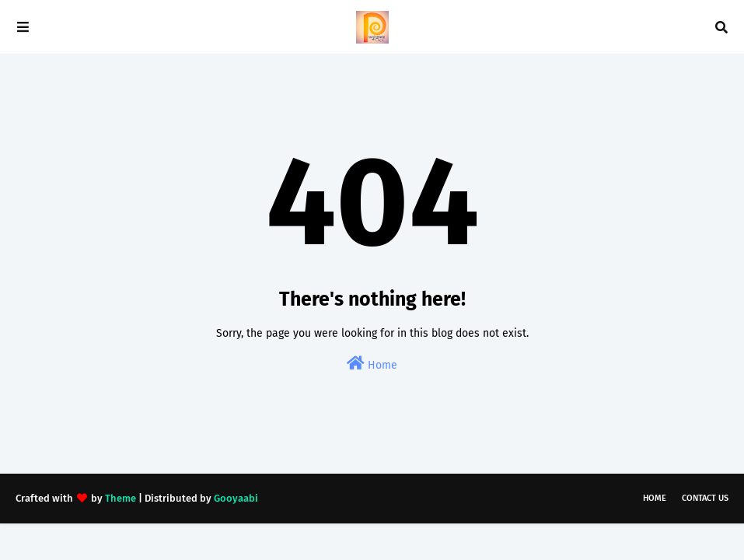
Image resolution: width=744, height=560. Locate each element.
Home (372, 364)
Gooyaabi (236, 498)
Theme (121, 498)
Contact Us (705, 498)
